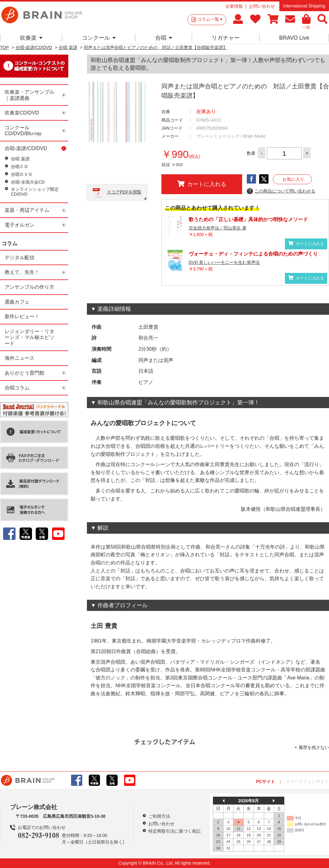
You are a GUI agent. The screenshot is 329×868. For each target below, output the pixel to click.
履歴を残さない (314, 747)
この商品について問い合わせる (281, 191)
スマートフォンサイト (307, 781)
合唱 (164, 38)
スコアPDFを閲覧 (124, 192)
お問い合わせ (262, 6)
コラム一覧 (210, 19)
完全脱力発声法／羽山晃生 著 (218, 228)
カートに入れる (202, 184)
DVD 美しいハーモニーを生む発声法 (224, 262)
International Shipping (304, 6)
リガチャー (226, 38)
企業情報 (234, 6)
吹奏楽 (31, 38)
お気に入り (293, 179)
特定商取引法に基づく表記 (174, 831)
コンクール (99, 38)
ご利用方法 (159, 816)
